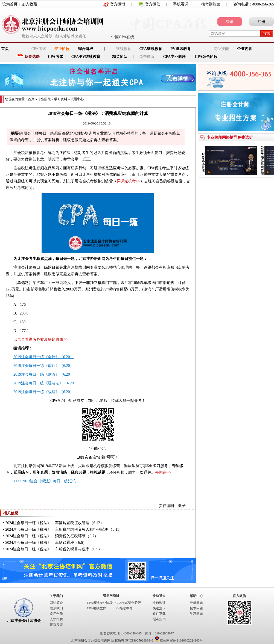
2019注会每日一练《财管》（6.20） (44, 374)
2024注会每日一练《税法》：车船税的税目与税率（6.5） (54, 549)
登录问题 (196, 603)
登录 (230, 22)
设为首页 (10, 4)
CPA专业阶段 (175, 57)
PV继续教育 (181, 49)
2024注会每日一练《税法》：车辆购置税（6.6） (46, 543)
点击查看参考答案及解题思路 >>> (42, 339)
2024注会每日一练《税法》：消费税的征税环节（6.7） (52, 536)
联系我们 (56, 608)
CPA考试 (56, 57)
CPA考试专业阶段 (100, 603)
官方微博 (118, 4)
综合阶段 (86, 49)
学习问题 (196, 614)
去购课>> (163, 472)
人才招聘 (56, 619)
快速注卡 (159, 608)
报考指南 (159, 619)
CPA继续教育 (151, 49)
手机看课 (181, 4)
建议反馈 (56, 625)
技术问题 (196, 608)
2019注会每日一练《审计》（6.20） (44, 366)
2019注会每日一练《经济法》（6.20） (46, 383)
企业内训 (245, 49)
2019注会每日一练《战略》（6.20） (44, 392)
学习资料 (61, 99)
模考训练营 (211, 4)
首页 (31, 99)
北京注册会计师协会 (24, 621)
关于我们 (56, 596)
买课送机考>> (129, 181)
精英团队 (120, 57)
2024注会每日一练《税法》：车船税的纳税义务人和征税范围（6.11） (64, 529)
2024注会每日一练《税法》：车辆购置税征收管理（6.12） (55, 523)
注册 (261, 22)
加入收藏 (30, 4)
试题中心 (77, 99)
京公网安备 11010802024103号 (179, 640)
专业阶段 (62, 49)
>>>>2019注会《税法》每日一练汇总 (45, 481)
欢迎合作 (56, 614)
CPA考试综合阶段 (128, 603)
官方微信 (153, 4)
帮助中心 (196, 596)
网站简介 (56, 603)
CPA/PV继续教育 (86, 57)
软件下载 (159, 614)
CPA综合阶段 (206, 57)
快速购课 (159, 603)
